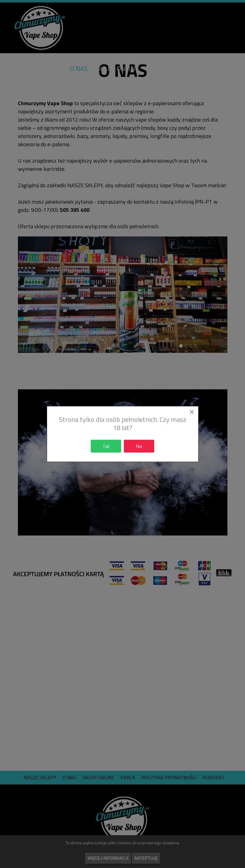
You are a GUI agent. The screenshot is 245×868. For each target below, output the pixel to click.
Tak (106, 446)
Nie (139, 446)
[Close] (192, 412)
